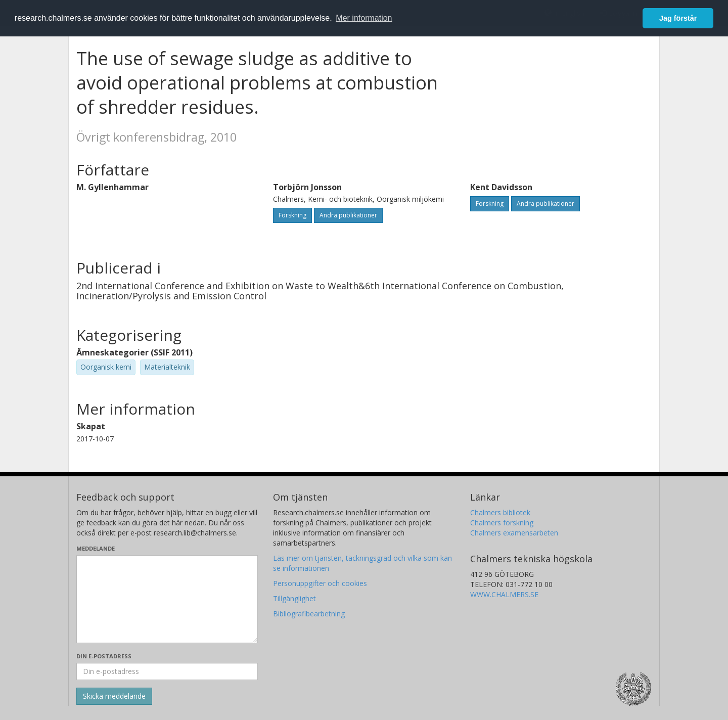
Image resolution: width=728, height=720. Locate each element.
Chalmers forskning (502, 523)
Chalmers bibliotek (500, 512)
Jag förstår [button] (678, 18)
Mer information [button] (364, 18)
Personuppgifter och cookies (320, 583)
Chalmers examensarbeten (514, 533)
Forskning (292, 215)
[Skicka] (114, 696)
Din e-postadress (104, 656)
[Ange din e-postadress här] (167, 671)
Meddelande (96, 548)
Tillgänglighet (294, 598)
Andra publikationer (348, 215)
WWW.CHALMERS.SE (504, 594)
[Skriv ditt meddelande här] (167, 599)
